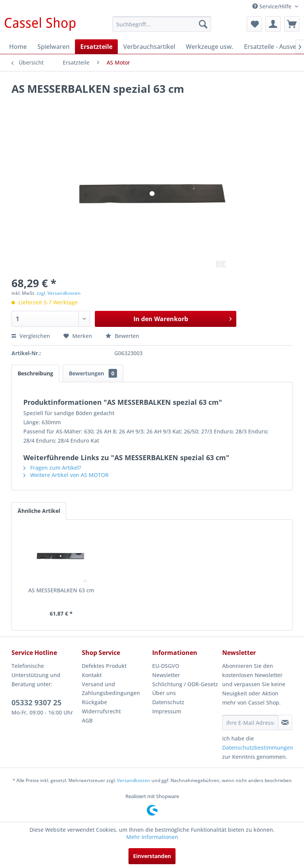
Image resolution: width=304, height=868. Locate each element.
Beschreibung (35, 373)
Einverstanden (152, 856)
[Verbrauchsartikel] (149, 47)
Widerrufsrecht (101, 711)
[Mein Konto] (273, 24)
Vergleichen (31, 336)
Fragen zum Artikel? (52, 468)
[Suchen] (203, 24)
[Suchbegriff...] (162, 24)
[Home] (18, 47)
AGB (87, 720)
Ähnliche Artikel (39, 511)
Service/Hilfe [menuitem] (273, 6)
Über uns (164, 693)
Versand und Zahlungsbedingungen (111, 689)
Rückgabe (94, 702)
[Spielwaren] (54, 47)
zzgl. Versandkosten (59, 293)
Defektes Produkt (104, 666)
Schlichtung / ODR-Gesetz (185, 684)
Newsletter (166, 675)
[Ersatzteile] (96, 47)
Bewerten (122, 336)
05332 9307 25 (37, 703)
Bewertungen (93, 373)
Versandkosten (134, 780)
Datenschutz (168, 702)
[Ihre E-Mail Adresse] (250, 723)
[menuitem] (162, 24)
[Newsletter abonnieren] (285, 723)
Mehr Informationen (152, 837)
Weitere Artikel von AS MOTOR (66, 475)
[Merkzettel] (254, 24)
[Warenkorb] (292, 24)
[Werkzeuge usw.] (210, 47)
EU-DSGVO (166, 666)
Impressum (167, 711)
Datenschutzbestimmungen (258, 748)
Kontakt (92, 675)
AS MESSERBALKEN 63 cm (61, 590)
